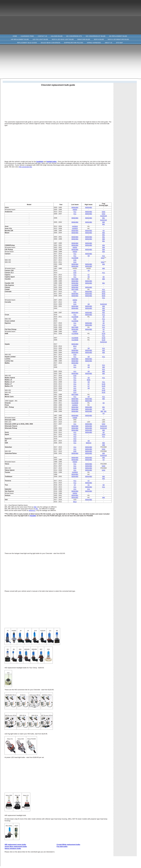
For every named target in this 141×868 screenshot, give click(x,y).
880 (102, 411)
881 (105, 411)
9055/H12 (32, 510)
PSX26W (33, 516)
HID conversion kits (25, 167)
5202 (103, 258)
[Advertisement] (70, 16)
